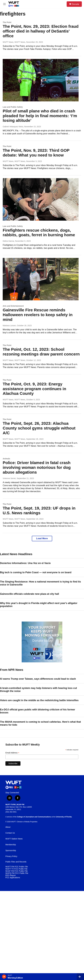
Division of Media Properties (27, 822)
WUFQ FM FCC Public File (17, 873)
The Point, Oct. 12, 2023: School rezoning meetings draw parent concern (41, 352)
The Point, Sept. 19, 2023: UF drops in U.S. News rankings (39, 510)
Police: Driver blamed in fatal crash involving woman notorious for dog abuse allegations (37, 467)
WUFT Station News (14, 839)
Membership (11, 845)
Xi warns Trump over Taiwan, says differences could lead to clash (38, 679)
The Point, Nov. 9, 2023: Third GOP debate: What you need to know (36, 153)
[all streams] (80, 977)
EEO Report (11, 875)
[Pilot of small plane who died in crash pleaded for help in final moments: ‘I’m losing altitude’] (41, 80)
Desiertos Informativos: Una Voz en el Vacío (25, 563)
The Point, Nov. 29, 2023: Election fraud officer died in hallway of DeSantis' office (41, 31)
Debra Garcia (8, 241)
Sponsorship (11, 851)
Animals (6, 459)
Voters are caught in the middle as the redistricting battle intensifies (39, 700)
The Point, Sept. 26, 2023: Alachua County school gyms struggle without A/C (39, 428)
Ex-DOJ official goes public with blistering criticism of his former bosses (38, 711)
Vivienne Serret (9, 478)
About (8, 827)
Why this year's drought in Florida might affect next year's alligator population (39, 605)
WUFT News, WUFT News (14, 42)
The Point (7, 22)
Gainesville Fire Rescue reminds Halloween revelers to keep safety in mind (38, 315)
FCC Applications (13, 878)
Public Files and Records (16, 862)
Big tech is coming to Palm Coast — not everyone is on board (36, 572)
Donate (75, 4)
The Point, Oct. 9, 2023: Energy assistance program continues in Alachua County (34, 389)
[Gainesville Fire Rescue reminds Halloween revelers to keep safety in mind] (41, 279)
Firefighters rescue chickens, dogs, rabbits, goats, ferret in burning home (39, 233)
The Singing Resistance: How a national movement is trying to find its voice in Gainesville (40, 583)
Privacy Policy (11, 856)
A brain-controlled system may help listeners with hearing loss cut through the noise (38, 690)
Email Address (12, 753)
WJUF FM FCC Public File (17, 871)
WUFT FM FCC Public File (17, 867)
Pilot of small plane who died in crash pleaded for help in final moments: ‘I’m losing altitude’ (40, 116)
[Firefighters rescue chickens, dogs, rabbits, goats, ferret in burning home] (41, 199)
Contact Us (10, 833)
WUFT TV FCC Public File (16, 869)
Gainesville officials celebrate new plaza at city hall (29, 594)
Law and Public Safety (13, 107)
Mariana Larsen (9, 326)
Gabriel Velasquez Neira (13, 127)
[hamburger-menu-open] (5, 4)
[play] (4, 977)
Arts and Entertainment (13, 306)
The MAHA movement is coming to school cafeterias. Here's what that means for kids (40, 723)
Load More (42, 538)
